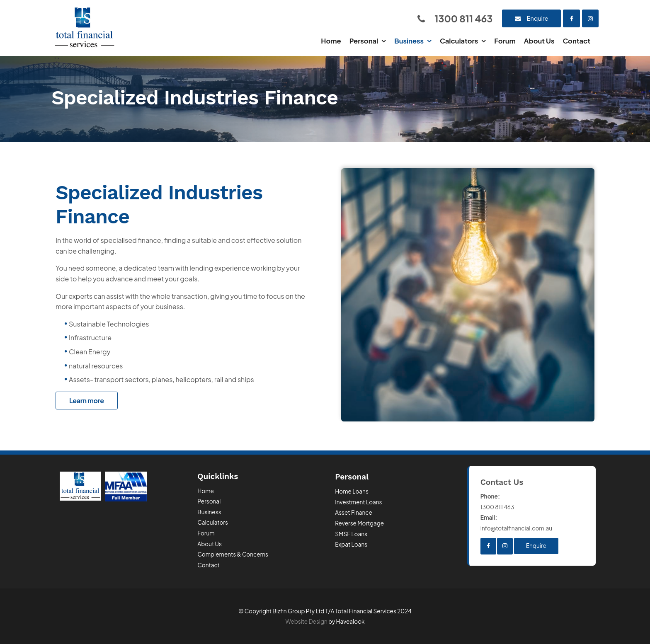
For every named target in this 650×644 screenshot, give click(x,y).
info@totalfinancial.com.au (532, 522)
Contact (576, 41)
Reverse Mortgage (359, 523)
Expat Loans (351, 544)
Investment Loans (358, 502)
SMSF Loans (351, 534)
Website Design (307, 621)
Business (409, 41)
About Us (539, 41)
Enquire (538, 18)
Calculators (459, 41)
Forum (505, 41)
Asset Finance (354, 512)
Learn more (87, 401)
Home (331, 41)
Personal (364, 41)
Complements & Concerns (233, 554)
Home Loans (352, 491)
